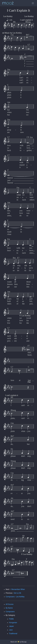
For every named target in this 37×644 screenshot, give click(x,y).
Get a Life (17, 593)
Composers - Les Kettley (15, 597)
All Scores (10, 604)
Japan (11, 626)
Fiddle (11, 619)
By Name (9, 608)
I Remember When (18, 589)
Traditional (13, 634)
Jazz (11, 630)
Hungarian (13, 623)
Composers (10, 612)
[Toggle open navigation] (33, 3)
